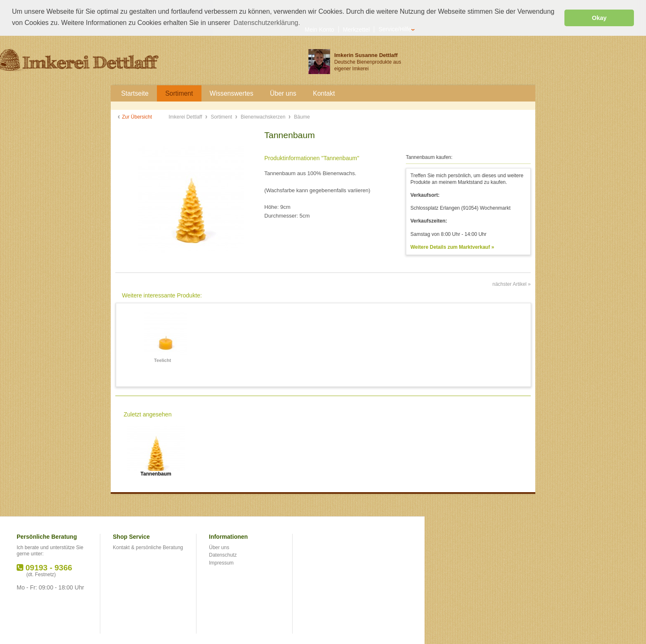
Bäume (302, 116)
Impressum (221, 562)
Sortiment (222, 116)
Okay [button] (599, 18)
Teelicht (163, 359)
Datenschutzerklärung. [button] (267, 23)
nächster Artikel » (512, 284)
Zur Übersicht (137, 116)
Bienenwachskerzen (264, 116)
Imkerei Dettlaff (186, 116)
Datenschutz (223, 554)
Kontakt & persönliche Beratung (148, 547)
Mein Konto (319, 28)
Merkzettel (357, 28)
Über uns (219, 547)
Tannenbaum (156, 473)
